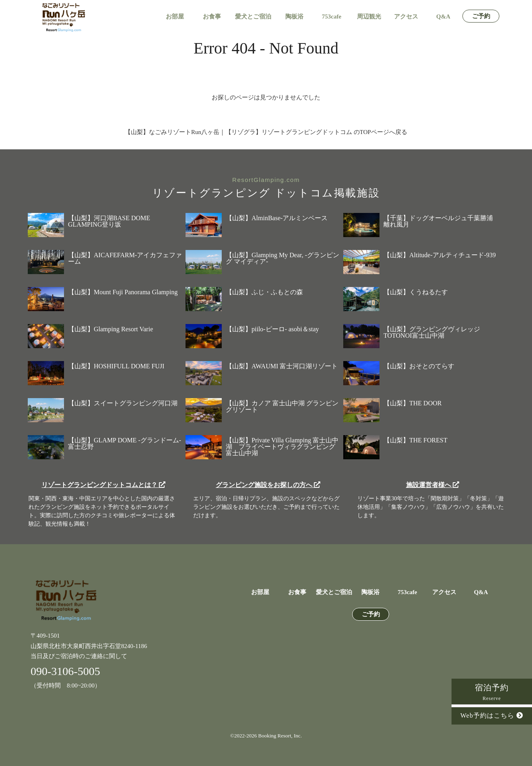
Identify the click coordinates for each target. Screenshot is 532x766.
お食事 (212, 17)
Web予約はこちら (492, 715)
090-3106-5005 (65, 671)
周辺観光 (369, 17)
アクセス (406, 17)
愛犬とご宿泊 (253, 17)
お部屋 (175, 17)
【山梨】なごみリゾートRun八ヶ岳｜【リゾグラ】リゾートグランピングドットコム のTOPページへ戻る (266, 132)
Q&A (443, 17)
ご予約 (481, 16)
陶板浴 (294, 17)
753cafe (332, 17)
